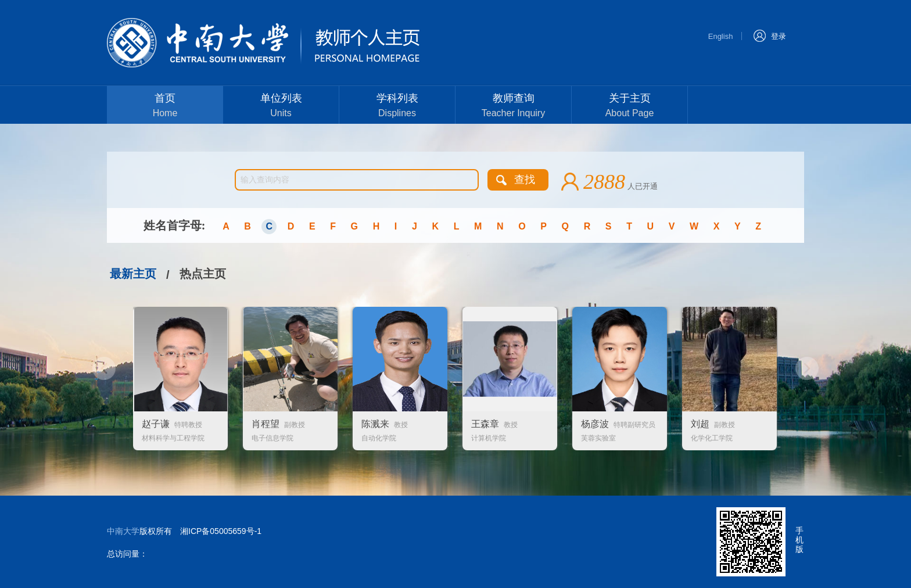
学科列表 (397, 107)
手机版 (799, 540)
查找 (525, 180)
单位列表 (281, 107)
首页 (165, 107)
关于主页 (630, 107)
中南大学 (123, 531)
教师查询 (513, 107)
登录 (770, 35)
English (721, 36)
